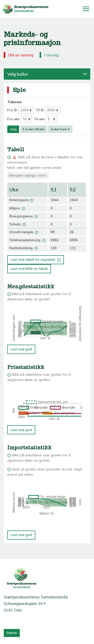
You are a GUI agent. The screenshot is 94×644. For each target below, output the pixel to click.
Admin (12, 633)
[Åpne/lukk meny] (86, 9)
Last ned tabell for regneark (36, 259)
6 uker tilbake (34, 129)
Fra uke (13, 119)
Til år (40, 110)
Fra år (12, 110)
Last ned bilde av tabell (29, 269)
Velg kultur (47, 74)
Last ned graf (21, 349)
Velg (13, 129)
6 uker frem (60, 129)
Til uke (39, 119)
